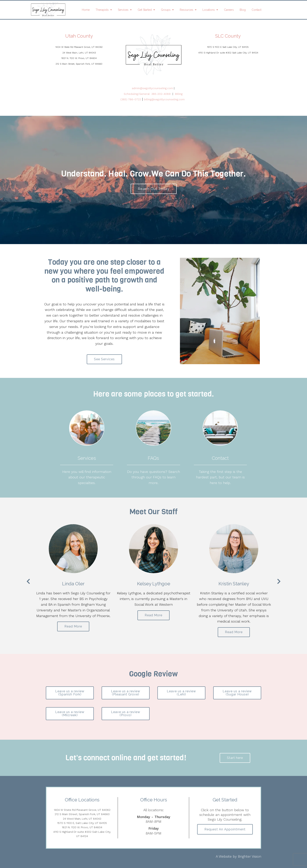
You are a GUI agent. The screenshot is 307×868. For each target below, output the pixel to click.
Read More (73, 626)
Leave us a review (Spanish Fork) (70, 693)
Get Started (145, 10)
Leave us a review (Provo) (126, 714)
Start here (235, 758)
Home (86, 10)
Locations (209, 10)
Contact (256, 10)
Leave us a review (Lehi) (181, 693)
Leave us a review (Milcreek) (70, 714)
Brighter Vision (250, 856)
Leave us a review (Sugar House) (237, 693)
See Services (104, 359)
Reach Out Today (154, 189)
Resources (186, 10)
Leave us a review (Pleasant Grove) (126, 693)
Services (123, 10)
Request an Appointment (225, 829)
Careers (229, 10)
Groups (166, 10)
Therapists (102, 10)
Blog (243, 10)
